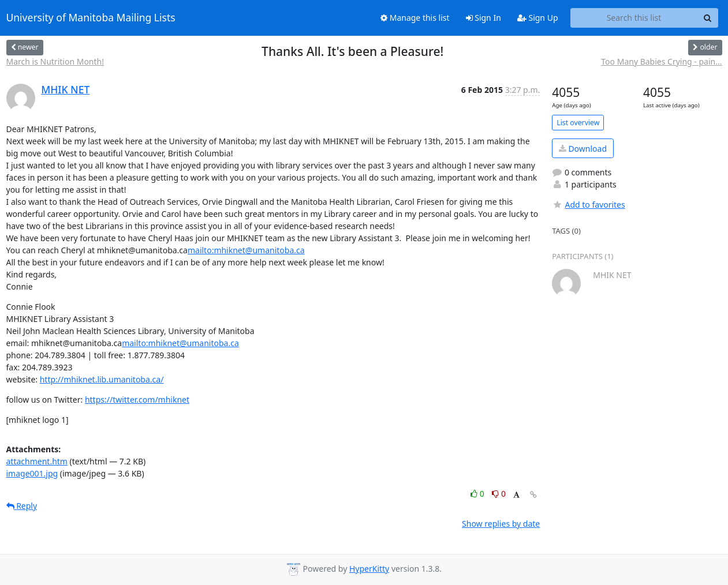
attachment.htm (37, 461)
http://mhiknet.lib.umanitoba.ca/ (102, 379)
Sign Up (538, 18)
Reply (22, 506)
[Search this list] (634, 18)
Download (583, 149)
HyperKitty (369, 569)
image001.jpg (32, 473)
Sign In (484, 18)
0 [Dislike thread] (499, 494)
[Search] (708, 18)
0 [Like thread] (478, 494)
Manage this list (415, 18)
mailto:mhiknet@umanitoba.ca (246, 250)
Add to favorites (588, 205)
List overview (578, 123)
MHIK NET (65, 89)
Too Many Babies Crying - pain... (661, 61)
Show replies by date (501, 524)
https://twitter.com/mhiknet (137, 400)
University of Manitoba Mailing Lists (91, 18)
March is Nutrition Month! (55, 61)
